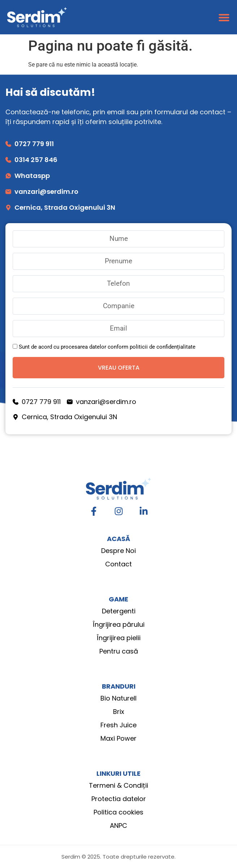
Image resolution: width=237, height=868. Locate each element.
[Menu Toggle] (224, 17)
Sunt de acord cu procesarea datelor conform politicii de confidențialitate (107, 347)
